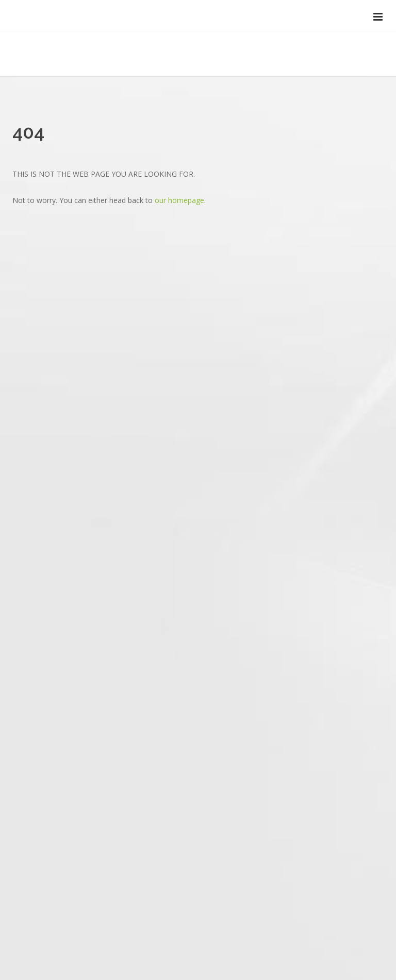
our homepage (179, 200)
